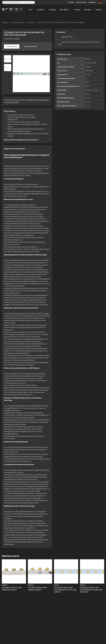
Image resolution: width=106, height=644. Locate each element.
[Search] (33, 2)
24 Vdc (15, 100)
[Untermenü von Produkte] (44, 10)
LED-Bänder (31, 22)
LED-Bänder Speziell (42, 100)
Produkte (5, 22)
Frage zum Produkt (31, 46)
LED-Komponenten (18, 22)
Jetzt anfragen (12, 46)
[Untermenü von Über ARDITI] (69, 10)
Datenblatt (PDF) (67, 37)
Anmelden (92, 2)
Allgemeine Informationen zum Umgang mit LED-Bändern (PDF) (79, 43)
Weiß (17, 102)
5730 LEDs (21, 100)
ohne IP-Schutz (9, 102)
